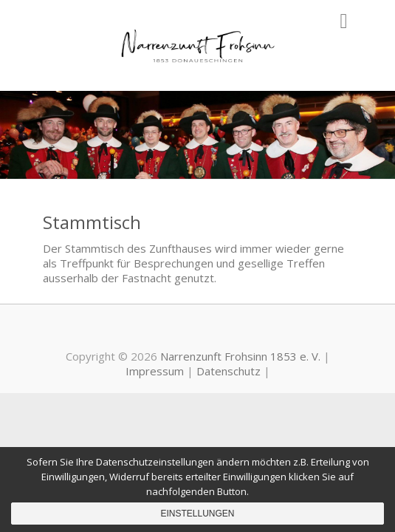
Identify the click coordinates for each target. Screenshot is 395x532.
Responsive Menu (344, 21)
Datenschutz (229, 371)
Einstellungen (197, 514)
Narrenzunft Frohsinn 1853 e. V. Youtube (176, 330)
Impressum (155, 371)
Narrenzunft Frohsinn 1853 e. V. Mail (220, 330)
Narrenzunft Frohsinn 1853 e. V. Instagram (242, 330)
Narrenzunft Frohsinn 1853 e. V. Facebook (154, 330)
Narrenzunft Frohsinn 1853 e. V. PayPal (198, 330)
